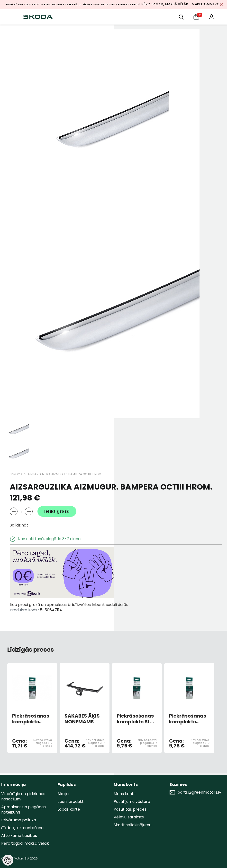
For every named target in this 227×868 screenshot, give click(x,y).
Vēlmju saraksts (129, 817)
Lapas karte (69, 809)
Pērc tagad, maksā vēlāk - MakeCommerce (181, 4)
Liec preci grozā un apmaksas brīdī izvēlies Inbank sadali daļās (69, 605)
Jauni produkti (71, 802)
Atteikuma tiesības (19, 836)
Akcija (63, 794)
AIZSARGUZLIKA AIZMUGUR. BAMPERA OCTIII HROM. (65, 474)
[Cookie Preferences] (8, 860)
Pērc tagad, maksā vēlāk (25, 843)
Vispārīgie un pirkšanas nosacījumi (23, 796)
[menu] (181, 17)
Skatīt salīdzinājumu (132, 825)
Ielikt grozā (57, 511)
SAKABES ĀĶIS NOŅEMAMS (82, 719)
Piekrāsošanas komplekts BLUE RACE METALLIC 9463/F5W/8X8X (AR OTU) (137, 719)
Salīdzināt (19, 525)
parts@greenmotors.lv (199, 792)
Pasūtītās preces (130, 809)
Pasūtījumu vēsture (132, 802)
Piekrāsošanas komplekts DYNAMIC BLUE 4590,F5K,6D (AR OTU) (31, 719)
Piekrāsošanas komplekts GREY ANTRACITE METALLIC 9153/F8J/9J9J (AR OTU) (188, 719)
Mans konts (125, 794)
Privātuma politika (19, 820)
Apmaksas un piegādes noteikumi (23, 810)
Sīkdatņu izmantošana (22, 828)
